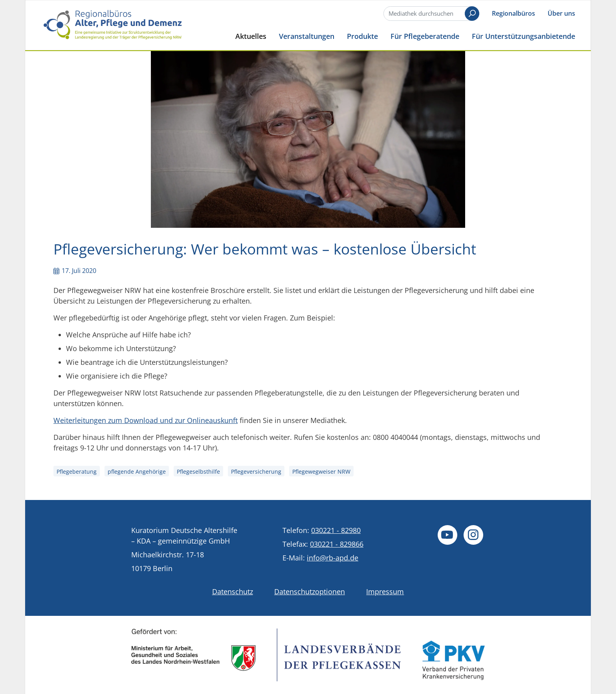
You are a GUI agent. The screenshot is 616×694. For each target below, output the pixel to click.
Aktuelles (251, 36)
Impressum (385, 591)
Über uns (561, 13)
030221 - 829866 (337, 544)
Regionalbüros (513, 13)
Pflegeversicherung (256, 472)
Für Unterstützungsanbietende (523, 36)
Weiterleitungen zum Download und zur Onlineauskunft (146, 420)
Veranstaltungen (307, 36)
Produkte (362, 36)
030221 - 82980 (336, 530)
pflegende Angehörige (137, 472)
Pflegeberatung (77, 472)
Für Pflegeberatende (425, 36)
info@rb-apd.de (333, 558)
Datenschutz (233, 591)
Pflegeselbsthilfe (198, 472)
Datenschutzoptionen (310, 591)
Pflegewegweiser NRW (321, 472)
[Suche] (431, 14)
